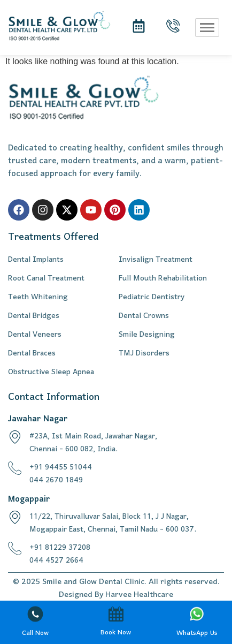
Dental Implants (36, 260)
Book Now (116, 632)
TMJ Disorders (144, 354)
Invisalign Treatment (156, 260)
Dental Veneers (35, 335)
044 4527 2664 (56, 561)
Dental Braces (32, 354)
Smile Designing (147, 335)
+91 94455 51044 (61, 468)
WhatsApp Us (197, 633)
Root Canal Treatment (46, 279)
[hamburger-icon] (207, 28)
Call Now (35, 633)
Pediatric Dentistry (152, 298)
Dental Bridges (34, 316)
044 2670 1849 (56, 480)
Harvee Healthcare (139, 595)
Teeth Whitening (38, 298)
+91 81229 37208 (60, 548)
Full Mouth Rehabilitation (163, 279)
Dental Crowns (144, 316)
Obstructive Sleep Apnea (51, 373)
